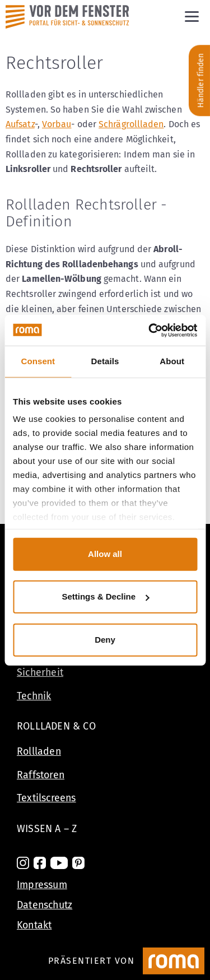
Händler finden (201, 80)
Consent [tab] (38, 361)
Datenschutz (45, 905)
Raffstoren (41, 775)
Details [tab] (105, 361)
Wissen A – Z (47, 829)
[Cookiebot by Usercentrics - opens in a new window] (150, 330)
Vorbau (57, 124)
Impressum (42, 885)
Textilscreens (46, 798)
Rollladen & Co (56, 726)
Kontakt (34, 925)
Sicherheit (40, 672)
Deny (105, 640)
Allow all (105, 554)
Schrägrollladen (131, 124)
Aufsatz (20, 124)
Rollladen (39, 751)
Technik (34, 696)
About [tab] (172, 361)
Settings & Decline (105, 596)
